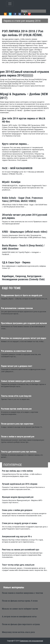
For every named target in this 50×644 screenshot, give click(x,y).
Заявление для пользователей (32, 641)
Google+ (25, 14)
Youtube (29, 14)
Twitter (10, 14)
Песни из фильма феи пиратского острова (21, 624)
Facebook (15, 14)
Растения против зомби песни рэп (16, 409)
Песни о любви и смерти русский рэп (18, 437)
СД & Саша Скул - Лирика (16, 262)
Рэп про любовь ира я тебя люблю (17, 471)
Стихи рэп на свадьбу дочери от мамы (20, 523)
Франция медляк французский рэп (18, 497)
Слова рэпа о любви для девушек (17, 510)
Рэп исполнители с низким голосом (17, 308)
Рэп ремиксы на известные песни (16, 351)
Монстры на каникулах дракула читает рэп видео (24, 338)
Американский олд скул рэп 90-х (17, 536)
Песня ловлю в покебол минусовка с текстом (22, 593)
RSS (5, 14)
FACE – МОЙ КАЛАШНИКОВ (17, 168)
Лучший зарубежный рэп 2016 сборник (20, 484)
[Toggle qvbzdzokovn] (10, 4)
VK (20, 14)
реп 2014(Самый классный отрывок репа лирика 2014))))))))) (25, 74)
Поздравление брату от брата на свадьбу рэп (22, 295)
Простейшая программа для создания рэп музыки (24, 323)
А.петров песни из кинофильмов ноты (19, 617)
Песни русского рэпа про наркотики (17, 424)
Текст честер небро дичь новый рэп (18, 565)
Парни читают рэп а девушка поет (17, 366)
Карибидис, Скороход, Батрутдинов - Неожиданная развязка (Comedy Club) (23, 278)
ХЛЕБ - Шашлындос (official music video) (25, 232)
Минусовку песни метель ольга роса (18, 632)
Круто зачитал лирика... (15, 144)
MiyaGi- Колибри (11, 182)
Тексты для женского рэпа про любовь (19, 452)
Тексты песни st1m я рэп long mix (16, 396)
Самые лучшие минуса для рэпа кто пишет (21, 381)
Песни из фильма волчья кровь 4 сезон (20, 601)
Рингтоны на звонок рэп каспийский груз (21, 550)
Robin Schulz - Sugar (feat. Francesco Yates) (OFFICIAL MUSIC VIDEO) (22, 199)
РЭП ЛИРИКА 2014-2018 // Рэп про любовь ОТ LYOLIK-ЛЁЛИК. (23, 33)
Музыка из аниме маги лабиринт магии (20, 609)
